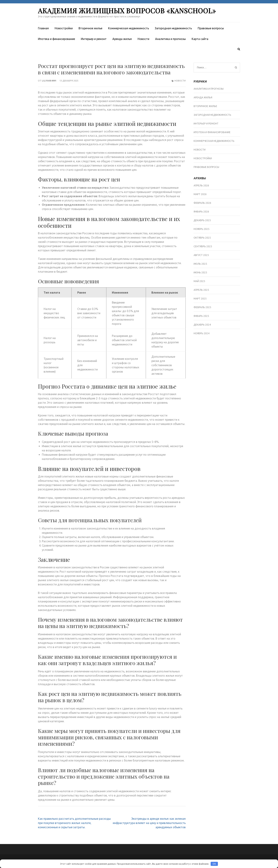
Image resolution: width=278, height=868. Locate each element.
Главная (43, 28)
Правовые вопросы (211, 28)
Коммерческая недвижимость (129, 28)
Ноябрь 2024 (201, 333)
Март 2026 (200, 194)
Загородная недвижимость (173, 28)
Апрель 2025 (201, 290)
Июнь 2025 (200, 272)
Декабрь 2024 (202, 325)
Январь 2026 (201, 212)
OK (214, 864)
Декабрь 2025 (202, 220)
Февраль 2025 (202, 307)
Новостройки (64, 28)
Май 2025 (199, 281)
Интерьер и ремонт (94, 39)
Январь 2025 (201, 316)
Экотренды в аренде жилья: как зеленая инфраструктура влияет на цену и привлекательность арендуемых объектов (149, 823)
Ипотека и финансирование (56, 39)
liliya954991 (49, 81)
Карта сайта (200, 39)
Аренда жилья (122, 39)
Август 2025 (201, 255)
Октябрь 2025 (202, 238)
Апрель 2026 (201, 185)
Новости (143, 39)
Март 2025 (200, 299)
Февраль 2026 (202, 203)
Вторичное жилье (90, 28)
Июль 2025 (200, 264)
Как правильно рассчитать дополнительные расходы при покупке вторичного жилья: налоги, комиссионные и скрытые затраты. (74, 823)
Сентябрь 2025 (203, 246)
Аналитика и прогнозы (170, 39)
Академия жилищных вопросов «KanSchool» (127, 11)
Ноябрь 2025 (201, 229)
